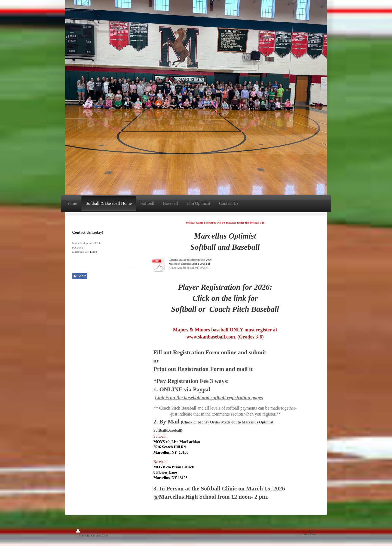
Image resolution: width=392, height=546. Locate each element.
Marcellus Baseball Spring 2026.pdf (189, 264)
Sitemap (94, 532)
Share (80, 276)
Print (82, 532)
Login (312, 531)
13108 (93, 252)
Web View (310, 534)
